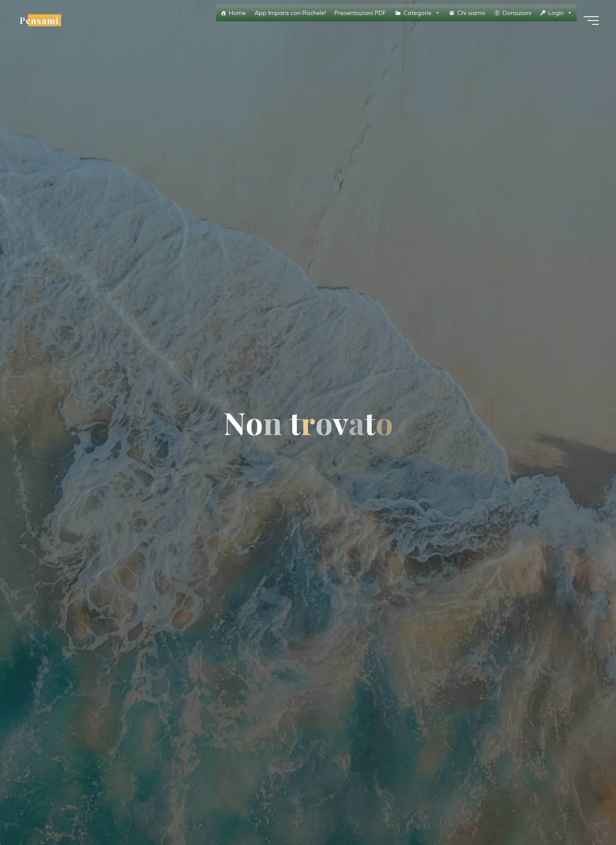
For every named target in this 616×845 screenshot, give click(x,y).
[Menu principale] (591, 21)
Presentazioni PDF (360, 13)
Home (237, 13)
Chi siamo (471, 13)
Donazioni (517, 13)
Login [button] (560, 13)
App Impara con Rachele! (290, 13)
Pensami (39, 20)
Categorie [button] (422, 13)
